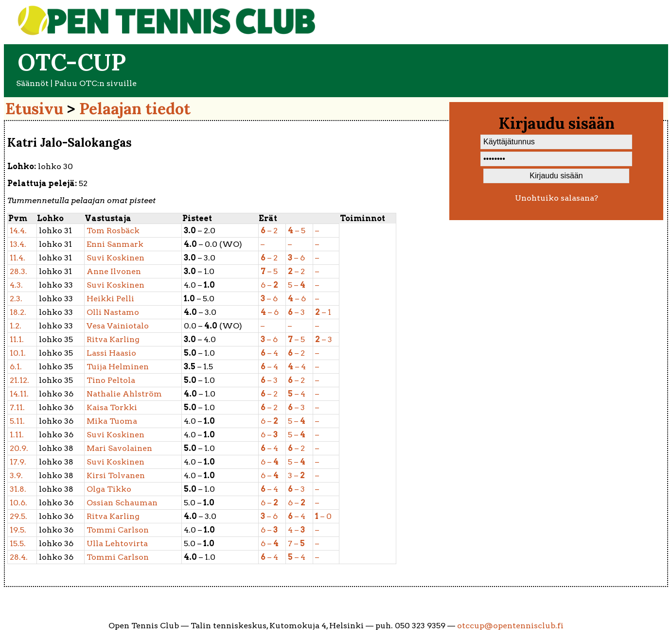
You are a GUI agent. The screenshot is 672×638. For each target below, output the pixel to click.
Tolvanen (116, 475)
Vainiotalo (118, 326)
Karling (113, 339)
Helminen (118, 367)
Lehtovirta (117, 543)
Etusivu (34, 109)
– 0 (323, 516)
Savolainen (119, 448)
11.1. (17, 339)
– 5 (297, 231)
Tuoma (112, 421)
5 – (297, 285)
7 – (296, 543)
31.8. (18, 489)
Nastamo (113, 312)
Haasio (111, 353)
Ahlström (124, 394)
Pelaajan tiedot (135, 109)
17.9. (18, 462)
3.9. (16, 475)
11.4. (18, 258)
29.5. (18, 516)
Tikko (109, 489)
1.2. (16, 326)
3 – (296, 475)
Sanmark (115, 244)
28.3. (18, 271)
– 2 (269, 231)
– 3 (296, 312)
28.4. (19, 557)
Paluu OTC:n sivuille (96, 83)
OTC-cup (72, 62)
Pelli (110, 299)
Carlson (118, 530)
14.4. (18, 231)
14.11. (19, 394)
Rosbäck (113, 231)
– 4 (269, 353)
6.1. (16, 367)
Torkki (112, 407)
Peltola (111, 380)
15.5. (18, 543)
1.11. (17, 435)
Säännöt (32, 83)
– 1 (323, 312)
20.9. (19, 448)
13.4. (18, 244)
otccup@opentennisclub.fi (510, 626)
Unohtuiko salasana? (557, 198)
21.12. (19, 380)
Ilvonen (114, 271)
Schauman (122, 503)
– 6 (296, 258)
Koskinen (115, 258)
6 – (269, 285)
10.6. (18, 503)
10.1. (18, 353)
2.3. (16, 299)
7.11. (17, 407)
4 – (296, 530)
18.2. (18, 312)
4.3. (16, 285)
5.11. (17, 421)
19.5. (18, 530)
